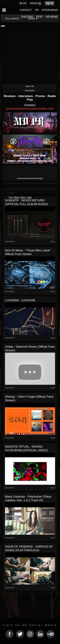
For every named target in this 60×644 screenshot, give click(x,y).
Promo (41, 96)
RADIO (34, 3)
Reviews (10, 96)
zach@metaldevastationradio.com (30, 109)
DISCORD (27, 17)
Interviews (26, 96)
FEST (39, 17)
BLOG (23, 3)
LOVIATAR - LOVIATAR (20, 300)
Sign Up (50, 3)
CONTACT (26, 10)
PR (37, 10)
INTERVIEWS (50, 10)
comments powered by (30, 178)
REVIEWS (52, 17)
